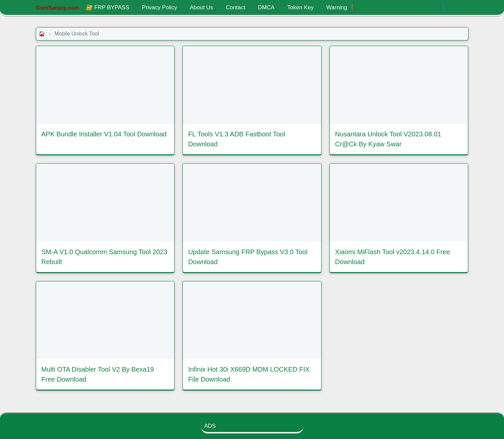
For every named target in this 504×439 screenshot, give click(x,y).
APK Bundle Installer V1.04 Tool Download (104, 134)
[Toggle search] (463, 8)
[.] (437, 8)
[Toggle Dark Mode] (451, 7)
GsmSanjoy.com (58, 8)
